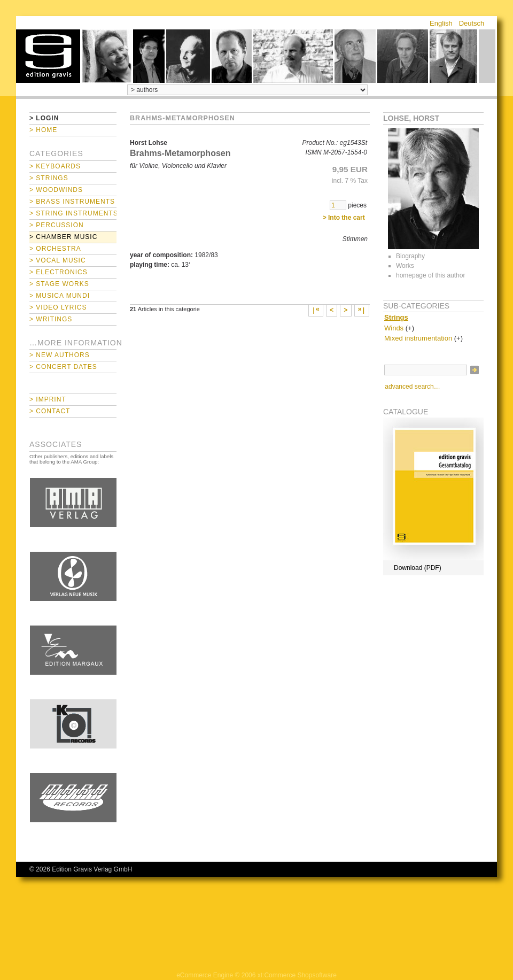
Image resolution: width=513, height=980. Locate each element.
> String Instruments (73, 213)
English (441, 23)
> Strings (49, 178)
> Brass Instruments (72, 202)
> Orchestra (55, 249)
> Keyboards (55, 166)
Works (405, 266)
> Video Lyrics (58, 307)
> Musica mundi (60, 296)
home (48, 56)
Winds (394, 328)
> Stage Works (59, 284)
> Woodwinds (56, 190)
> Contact (50, 411)
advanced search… (412, 387)
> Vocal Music (58, 260)
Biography (410, 256)
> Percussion (57, 225)
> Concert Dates (63, 367)
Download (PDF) (418, 568)
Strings (396, 317)
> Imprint (48, 399)
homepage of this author (430, 275)
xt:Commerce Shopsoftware (297, 975)
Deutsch (472, 23)
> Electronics (59, 272)
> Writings (51, 319)
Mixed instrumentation (418, 338)
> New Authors (60, 355)
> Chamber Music (63, 237)
